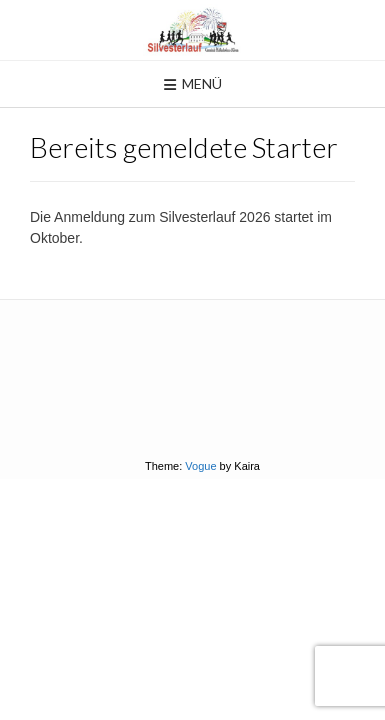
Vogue (200, 466)
